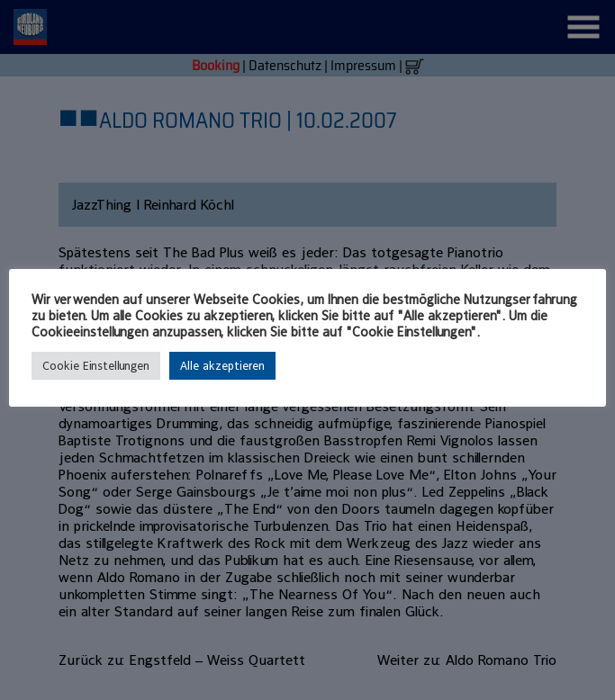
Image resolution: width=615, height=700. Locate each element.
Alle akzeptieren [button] (222, 366)
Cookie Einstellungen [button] (96, 366)
